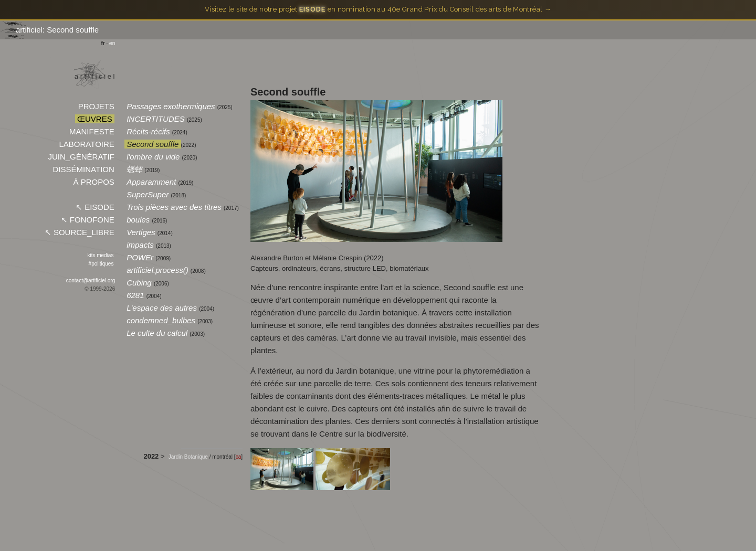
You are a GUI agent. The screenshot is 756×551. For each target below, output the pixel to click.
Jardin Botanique (189, 457)
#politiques (101, 264)
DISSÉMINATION (83, 169)
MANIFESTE (92, 131)
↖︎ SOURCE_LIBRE (80, 232)
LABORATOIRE (87, 144)
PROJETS (96, 106)
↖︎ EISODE (95, 207)
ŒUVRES (95, 119)
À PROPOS (94, 182)
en (112, 43)
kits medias (101, 255)
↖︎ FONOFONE (88, 220)
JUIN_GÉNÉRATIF (81, 157)
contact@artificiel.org (91, 280)
